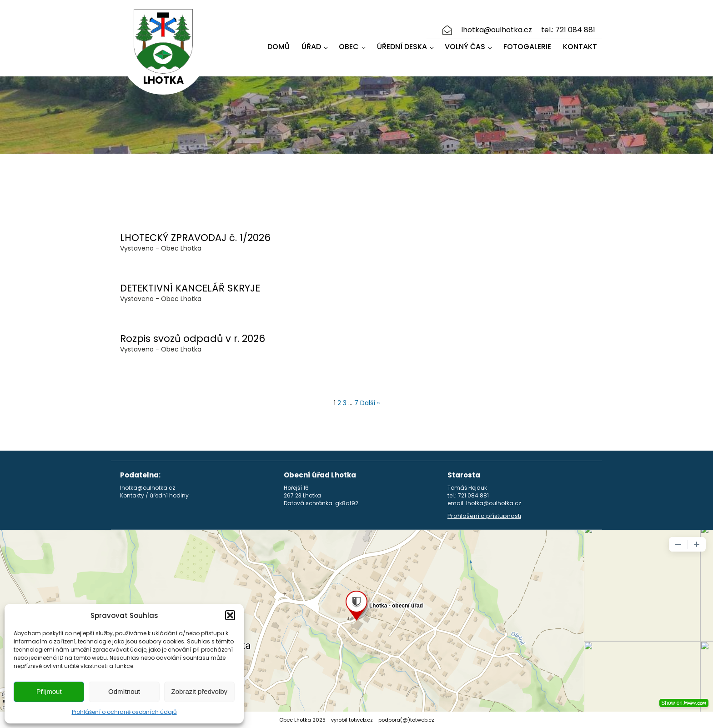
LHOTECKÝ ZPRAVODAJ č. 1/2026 (195, 238)
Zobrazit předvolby (199, 691)
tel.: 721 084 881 (568, 30)
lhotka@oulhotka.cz (497, 30)
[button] (230, 615)
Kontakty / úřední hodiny (154, 496)
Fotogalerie (527, 47)
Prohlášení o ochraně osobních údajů (124, 712)
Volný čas (465, 47)
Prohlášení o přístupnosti (484, 516)
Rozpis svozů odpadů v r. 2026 (193, 339)
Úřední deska (402, 47)
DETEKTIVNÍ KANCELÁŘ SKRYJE (190, 288)
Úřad (311, 47)
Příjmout (49, 691)
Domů (279, 47)
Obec (349, 47)
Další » (370, 403)
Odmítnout (124, 691)
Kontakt (580, 47)
